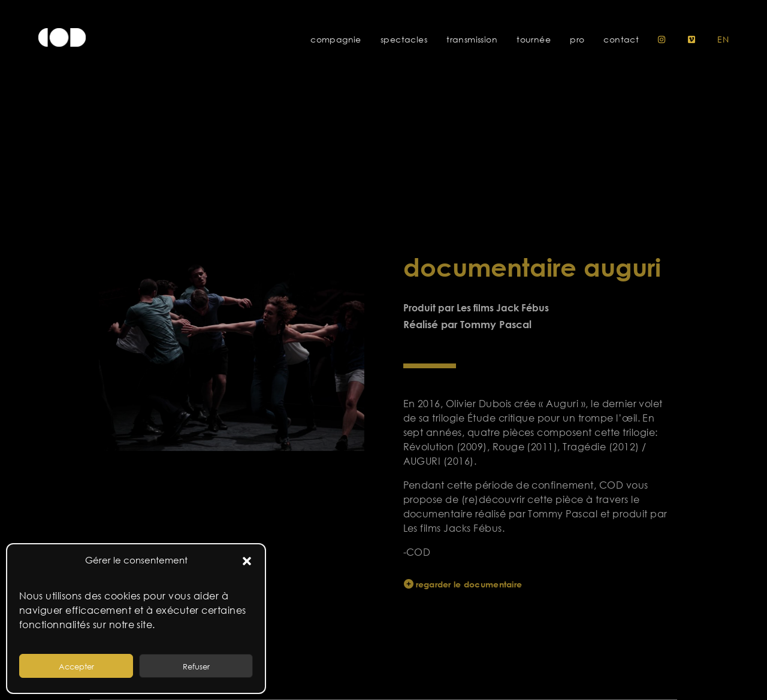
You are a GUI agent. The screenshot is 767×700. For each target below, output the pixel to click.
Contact (621, 40)
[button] (247, 560)
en (723, 40)
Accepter (76, 666)
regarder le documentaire (472, 584)
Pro (577, 40)
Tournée (534, 40)
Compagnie (336, 40)
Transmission (472, 40)
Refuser (196, 666)
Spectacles (404, 40)
